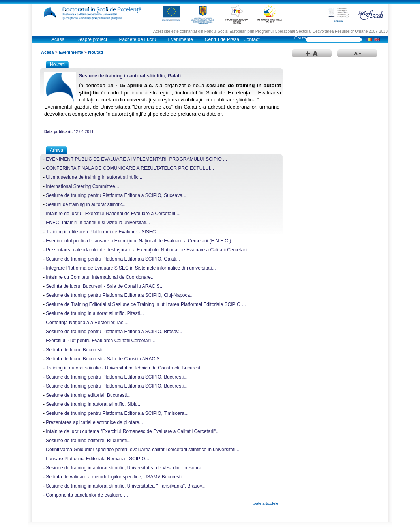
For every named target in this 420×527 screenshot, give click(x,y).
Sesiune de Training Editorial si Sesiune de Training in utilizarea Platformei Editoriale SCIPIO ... (146, 304)
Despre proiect (92, 39)
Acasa (58, 39)
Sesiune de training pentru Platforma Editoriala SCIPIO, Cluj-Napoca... (120, 295)
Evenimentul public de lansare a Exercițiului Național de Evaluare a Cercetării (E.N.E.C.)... (140, 241)
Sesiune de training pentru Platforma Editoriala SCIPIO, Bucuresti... (117, 377)
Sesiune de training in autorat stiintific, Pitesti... (95, 313)
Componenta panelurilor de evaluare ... (87, 495)
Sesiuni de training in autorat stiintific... (86, 204)
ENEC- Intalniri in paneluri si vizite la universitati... (98, 223)
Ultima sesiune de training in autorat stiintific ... (95, 177)
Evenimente (180, 39)
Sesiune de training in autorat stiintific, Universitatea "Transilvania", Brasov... (126, 486)
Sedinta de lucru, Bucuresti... (76, 350)
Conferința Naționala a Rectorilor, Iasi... (87, 323)
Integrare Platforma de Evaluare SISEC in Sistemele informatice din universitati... (131, 268)
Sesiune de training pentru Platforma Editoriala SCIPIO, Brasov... (114, 332)
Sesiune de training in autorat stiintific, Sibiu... (94, 404)
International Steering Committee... (82, 186)
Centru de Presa (222, 39)
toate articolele (265, 504)
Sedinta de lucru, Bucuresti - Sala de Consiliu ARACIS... (105, 286)
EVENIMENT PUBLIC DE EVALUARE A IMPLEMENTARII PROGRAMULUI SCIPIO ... (136, 159)
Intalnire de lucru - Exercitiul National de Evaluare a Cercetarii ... (113, 214)
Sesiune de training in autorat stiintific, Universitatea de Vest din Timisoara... (126, 468)
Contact (251, 39)
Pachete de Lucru (137, 39)
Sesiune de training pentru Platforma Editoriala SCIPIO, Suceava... (116, 195)
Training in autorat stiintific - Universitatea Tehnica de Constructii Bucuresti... (126, 368)
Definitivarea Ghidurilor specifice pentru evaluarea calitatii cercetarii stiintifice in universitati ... (143, 450)
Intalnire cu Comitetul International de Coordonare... (100, 277)
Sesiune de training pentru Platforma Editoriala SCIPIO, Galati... (113, 259)
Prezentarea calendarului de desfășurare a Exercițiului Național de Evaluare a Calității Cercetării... (148, 250)
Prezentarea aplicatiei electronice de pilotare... (94, 422)
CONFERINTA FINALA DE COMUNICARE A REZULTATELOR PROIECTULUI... (130, 168)
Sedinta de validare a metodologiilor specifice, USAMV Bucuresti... (116, 477)
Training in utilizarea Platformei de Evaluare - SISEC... (103, 232)
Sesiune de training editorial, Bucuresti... (88, 395)
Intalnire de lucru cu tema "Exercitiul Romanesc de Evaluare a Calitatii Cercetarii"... (133, 431)
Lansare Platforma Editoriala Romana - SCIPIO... (97, 459)
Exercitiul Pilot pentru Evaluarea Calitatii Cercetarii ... (101, 341)
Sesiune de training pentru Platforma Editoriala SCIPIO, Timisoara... (117, 413)
